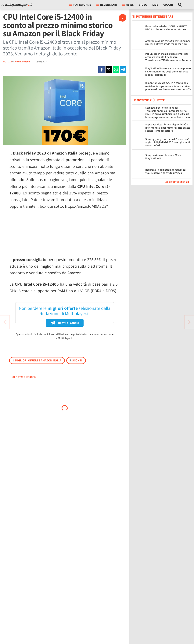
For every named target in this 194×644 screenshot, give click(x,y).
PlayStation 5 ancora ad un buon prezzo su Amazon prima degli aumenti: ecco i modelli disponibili (168, 71)
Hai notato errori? (23, 377)
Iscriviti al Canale (65, 323)
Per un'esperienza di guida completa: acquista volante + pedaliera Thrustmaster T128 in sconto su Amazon (168, 57)
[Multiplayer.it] (17, 5)
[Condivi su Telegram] (123, 70)
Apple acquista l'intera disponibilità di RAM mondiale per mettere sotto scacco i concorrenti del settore (168, 128)
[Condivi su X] (109, 70)
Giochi (168, 5)
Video (143, 5)
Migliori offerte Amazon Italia (37, 360)
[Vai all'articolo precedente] (189, 322)
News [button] (128, 5)
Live (155, 5)
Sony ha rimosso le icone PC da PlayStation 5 (163, 157)
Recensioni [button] (107, 5)
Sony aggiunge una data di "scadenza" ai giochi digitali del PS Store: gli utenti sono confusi (168, 142)
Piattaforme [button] (80, 5)
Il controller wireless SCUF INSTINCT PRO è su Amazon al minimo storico (166, 28)
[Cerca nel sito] (180, 5)
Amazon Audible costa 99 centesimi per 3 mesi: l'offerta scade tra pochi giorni (168, 42)
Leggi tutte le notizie (177, 182)
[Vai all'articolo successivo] (5, 322)
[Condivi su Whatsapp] (116, 70)
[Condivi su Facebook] (102, 70)
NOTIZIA (7, 62)
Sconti (76, 360)
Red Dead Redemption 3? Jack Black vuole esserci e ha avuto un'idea (166, 171)
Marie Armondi (23, 62)
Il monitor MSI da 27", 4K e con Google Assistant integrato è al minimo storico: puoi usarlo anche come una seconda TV (168, 86)
